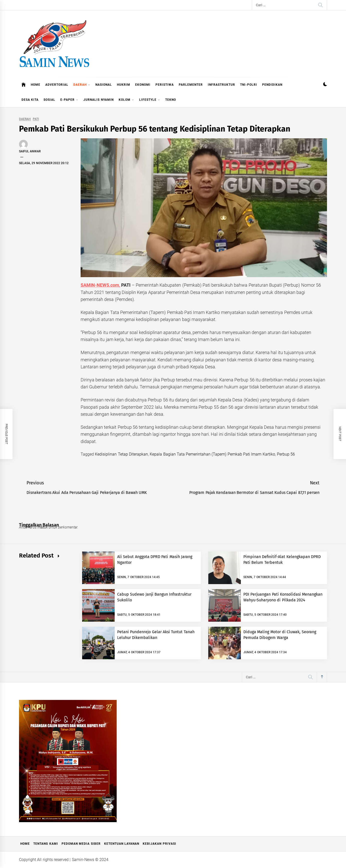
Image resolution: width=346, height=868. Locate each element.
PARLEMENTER (191, 85)
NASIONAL (104, 85)
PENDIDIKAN (272, 85)
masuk (43, 527)
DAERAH (82, 85)
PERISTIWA (165, 85)
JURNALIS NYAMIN (98, 100)
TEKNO (171, 100)
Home (25, 844)
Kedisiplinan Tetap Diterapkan (121, 454)
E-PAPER (69, 100)
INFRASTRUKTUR (221, 85)
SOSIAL (49, 100)
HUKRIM (124, 85)
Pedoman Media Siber (81, 844)
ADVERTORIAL (57, 85)
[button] (325, 85)
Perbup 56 (286, 454)
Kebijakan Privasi (159, 844)
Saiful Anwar (30, 151)
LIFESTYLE (150, 100)
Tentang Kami (46, 844)
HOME (36, 85)
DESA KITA (30, 100)
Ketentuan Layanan (122, 844)
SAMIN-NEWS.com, (100, 285)
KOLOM (126, 100)
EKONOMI (143, 85)
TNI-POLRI (249, 85)
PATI (36, 119)
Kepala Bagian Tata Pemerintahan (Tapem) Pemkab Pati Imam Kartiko (212, 454)
